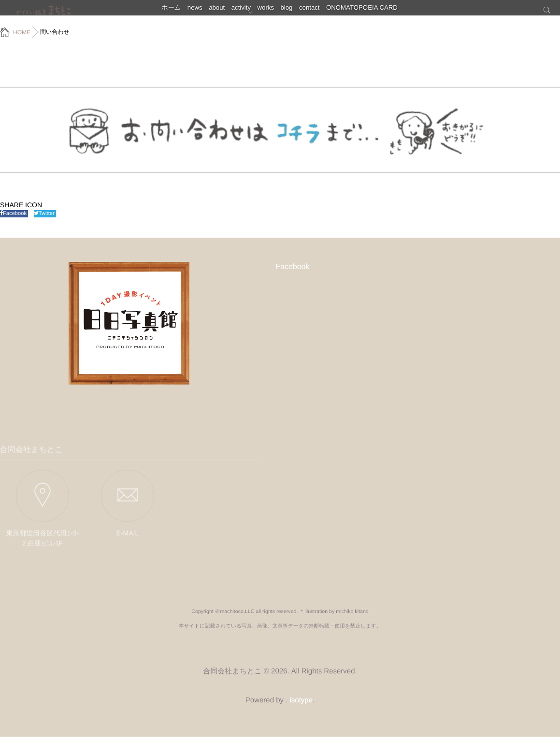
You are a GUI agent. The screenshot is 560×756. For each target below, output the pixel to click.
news (179, 12)
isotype (302, 720)
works (272, 12)
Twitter (45, 214)
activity (240, 12)
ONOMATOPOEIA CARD (388, 12)
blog (300, 12)
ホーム (148, 12)
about (208, 12)
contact (331, 12)
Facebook (14, 214)
